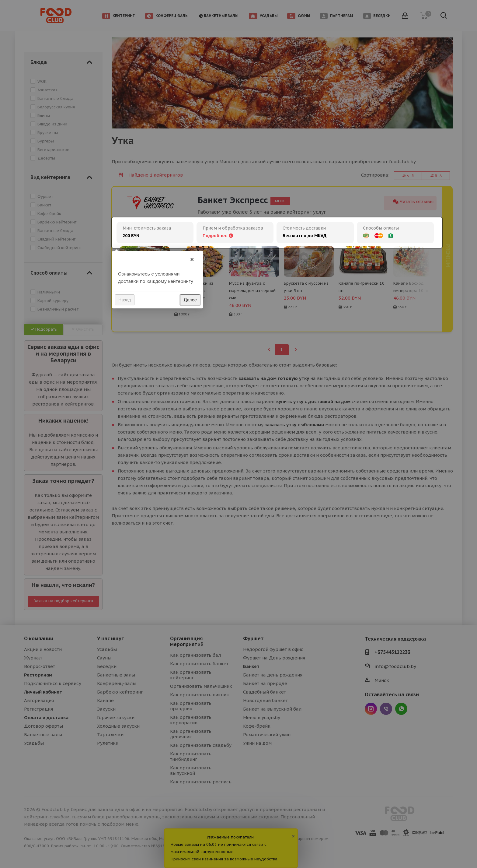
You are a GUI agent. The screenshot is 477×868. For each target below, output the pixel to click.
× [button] (192, 259)
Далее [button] (190, 300)
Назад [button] (125, 300)
